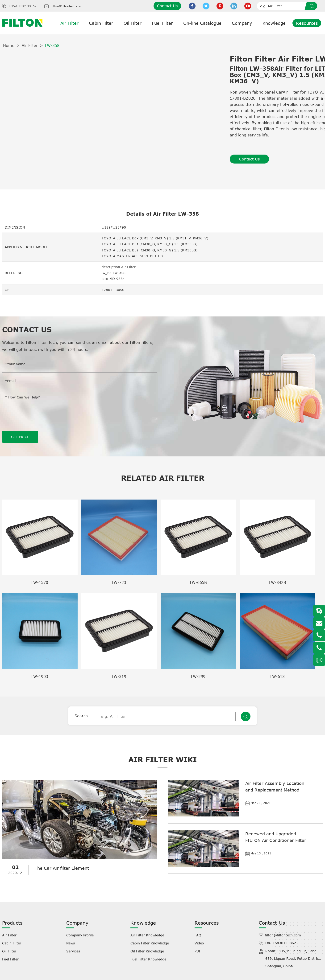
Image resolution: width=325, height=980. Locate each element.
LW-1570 (40, 582)
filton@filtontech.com (67, 6)
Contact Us (167, 6)
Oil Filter (133, 23)
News (71, 943)
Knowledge (274, 23)
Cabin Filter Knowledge (150, 943)
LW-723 (119, 582)
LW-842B (278, 582)
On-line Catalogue (202, 23)
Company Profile (80, 935)
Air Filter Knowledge (147, 935)
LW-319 (119, 676)
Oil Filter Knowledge (147, 951)
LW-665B (198, 582)
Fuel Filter (162, 23)
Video (199, 943)
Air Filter (69, 23)
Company (242, 23)
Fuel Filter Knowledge (148, 959)
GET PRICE (20, 437)
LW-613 (277, 676)
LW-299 (198, 676)
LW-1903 (40, 676)
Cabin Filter (101, 23)
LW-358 (52, 45)
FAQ (198, 935)
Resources (307, 23)
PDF (198, 951)
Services (73, 951)
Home (9, 45)
